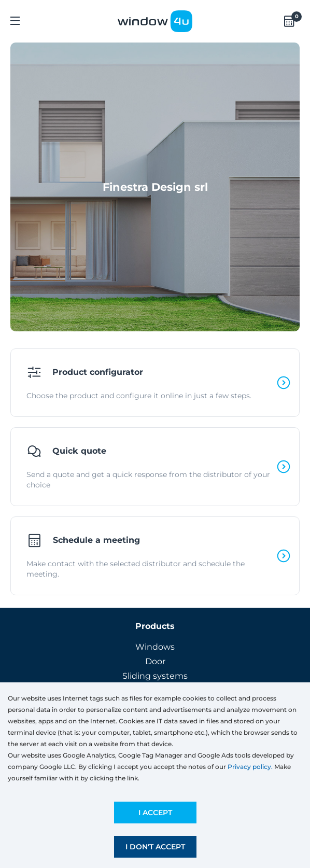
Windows (155, 647)
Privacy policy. (250, 767)
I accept (155, 813)
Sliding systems (155, 676)
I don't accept (155, 847)
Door (155, 661)
